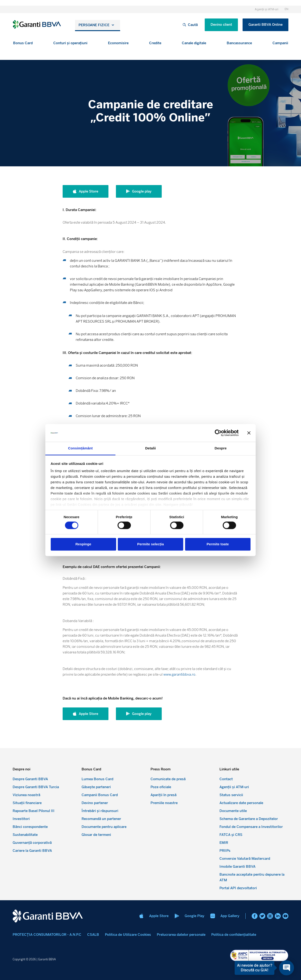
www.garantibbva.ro (179, 674)
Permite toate (218, 544)
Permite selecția (150, 544)
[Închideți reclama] (249, 433)
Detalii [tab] (150, 448)
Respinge (83, 544)
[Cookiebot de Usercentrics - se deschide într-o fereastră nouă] (218, 433)
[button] (23, 43)
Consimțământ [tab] (80, 448)
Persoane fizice (94, 25)
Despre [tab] (220, 448)
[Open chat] (287, 968)
